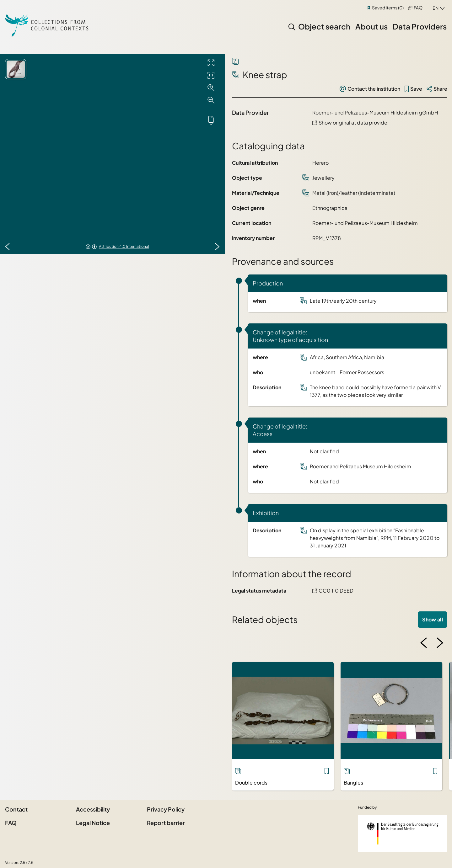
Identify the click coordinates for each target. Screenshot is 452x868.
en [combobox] (436, 8)
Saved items (388, 8)
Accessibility (93, 809)
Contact (16, 809)
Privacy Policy (166, 809)
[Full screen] (211, 63)
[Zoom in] (211, 88)
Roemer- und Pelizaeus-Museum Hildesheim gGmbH (375, 112)
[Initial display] (211, 75)
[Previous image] (8, 247)
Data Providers (420, 26)
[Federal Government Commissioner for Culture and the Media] (402, 833)
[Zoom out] (211, 100)
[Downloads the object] (211, 120)
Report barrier (166, 823)
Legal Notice (93, 823)
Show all (433, 619)
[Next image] (217, 247)
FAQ (418, 8)
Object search (324, 26)
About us (371, 26)
